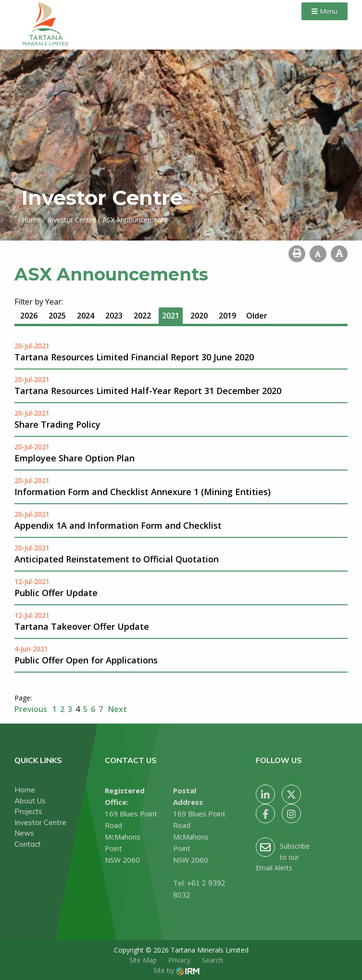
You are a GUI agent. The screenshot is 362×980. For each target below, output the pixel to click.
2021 (171, 316)
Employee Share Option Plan (75, 458)
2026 (29, 316)
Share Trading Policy (57, 424)
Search (212, 960)
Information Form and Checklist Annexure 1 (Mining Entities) (143, 492)
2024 (86, 316)
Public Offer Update (56, 593)
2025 (57, 316)
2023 (114, 316)
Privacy (179, 960)
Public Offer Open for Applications (86, 660)
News (24, 833)
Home (25, 790)
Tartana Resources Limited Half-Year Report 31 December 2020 (148, 391)
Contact (28, 844)
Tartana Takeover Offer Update (82, 626)
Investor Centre (40, 822)
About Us (30, 801)
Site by (176, 970)
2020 (199, 316)
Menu (325, 11)
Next (117, 709)
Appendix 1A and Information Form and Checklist (118, 525)
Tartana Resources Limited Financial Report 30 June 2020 (134, 357)
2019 (227, 316)
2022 (142, 316)
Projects (28, 811)
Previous (32, 709)
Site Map (143, 960)
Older (257, 316)
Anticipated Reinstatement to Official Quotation (117, 559)
